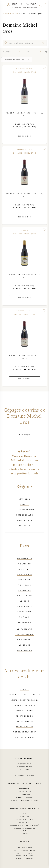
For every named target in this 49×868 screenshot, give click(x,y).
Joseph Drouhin (24, 716)
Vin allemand (24, 596)
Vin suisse (24, 645)
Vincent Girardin (24, 737)
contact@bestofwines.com (25, 800)
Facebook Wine (25, 764)
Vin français (24, 590)
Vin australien (24, 569)
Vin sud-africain (24, 634)
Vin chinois (24, 585)
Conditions (24, 822)
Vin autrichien (24, 574)
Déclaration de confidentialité (24, 825)
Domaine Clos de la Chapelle (24, 695)
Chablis (24, 504)
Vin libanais (24, 622)
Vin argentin (24, 564)
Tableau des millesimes (24, 828)
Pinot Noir (24, 435)
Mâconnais (24, 526)
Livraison (24, 817)
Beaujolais (24, 499)
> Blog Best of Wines (24, 775)
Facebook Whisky (25, 767)
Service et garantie (24, 819)
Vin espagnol (24, 640)
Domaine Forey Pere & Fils (24, 700)
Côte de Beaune (24, 515)
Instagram (24, 770)
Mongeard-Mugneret (24, 732)
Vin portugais (24, 629)
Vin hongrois (24, 606)
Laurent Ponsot (24, 721)
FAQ (24, 814)
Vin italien (24, 617)
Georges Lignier (24, 711)
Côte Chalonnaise (24, 510)
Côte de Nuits (25, 520)
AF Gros (24, 689)
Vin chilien (24, 580)
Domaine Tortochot (24, 705)
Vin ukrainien (24, 650)
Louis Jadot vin (25, 726)
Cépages (24, 834)
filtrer (7, 52)
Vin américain (25, 558)
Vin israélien (24, 612)
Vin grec (24, 601)
